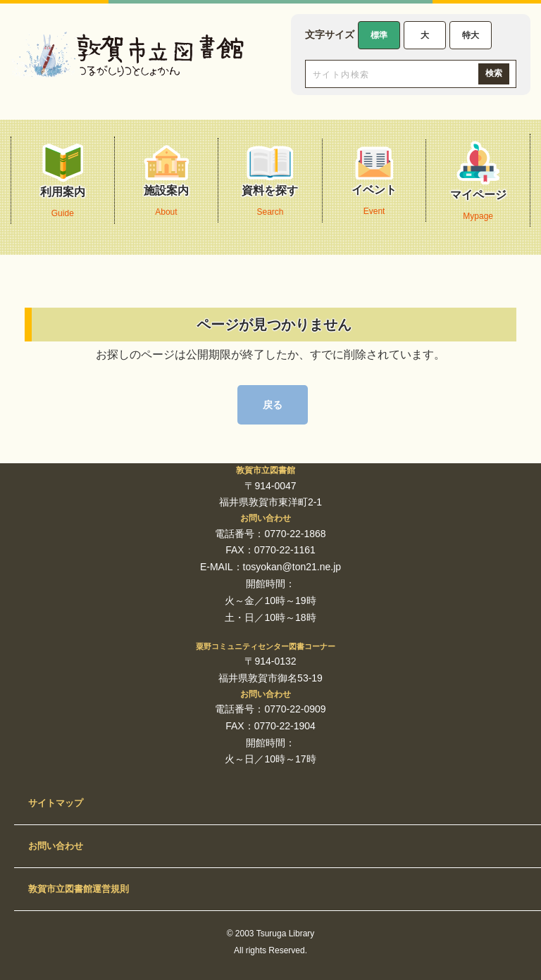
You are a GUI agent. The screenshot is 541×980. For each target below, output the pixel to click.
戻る (273, 405)
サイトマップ (56, 803)
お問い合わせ (56, 846)
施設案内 (166, 184)
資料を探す (270, 184)
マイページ (478, 184)
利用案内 (63, 184)
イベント (374, 184)
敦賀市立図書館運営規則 (79, 889)
